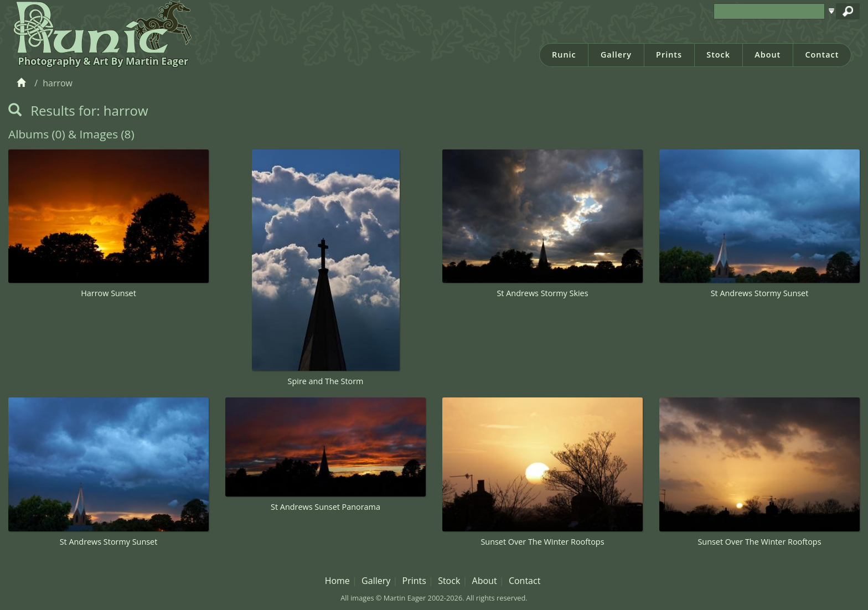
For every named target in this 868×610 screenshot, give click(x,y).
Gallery (616, 55)
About (768, 55)
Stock (718, 55)
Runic (564, 55)
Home (337, 581)
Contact (822, 55)
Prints (669, 55)
